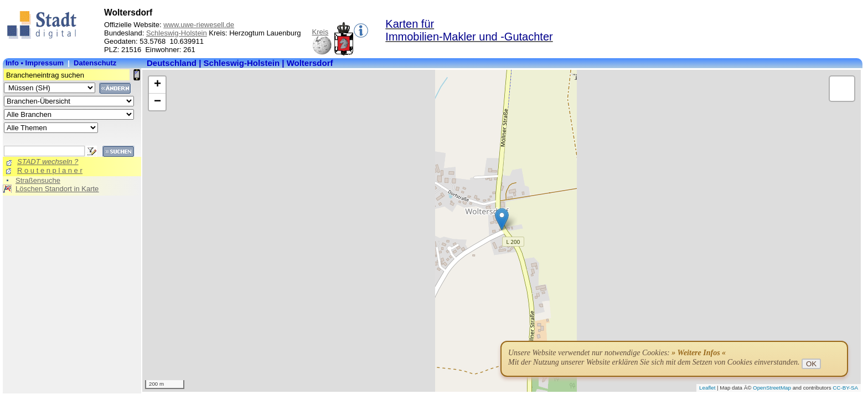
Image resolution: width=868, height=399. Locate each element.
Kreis (321, 32)
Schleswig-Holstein (177, 33)
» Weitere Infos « (699, 353)
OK (811, 364)
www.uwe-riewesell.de (199, 25)
